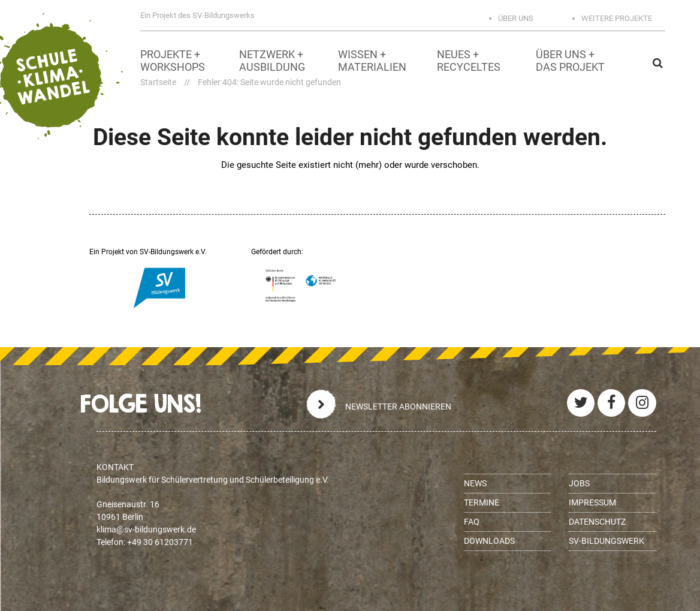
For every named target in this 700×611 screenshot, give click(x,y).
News (475, 483)
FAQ (472, 522)
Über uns (516, 18)
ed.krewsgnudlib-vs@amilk (146, 529)
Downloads (489, 541)
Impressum (592, 502)
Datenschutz (597, 522)
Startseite (158, 82)
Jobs (579, 483)
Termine (482, 502)
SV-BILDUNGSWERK (607, 541)
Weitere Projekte (617, 18)
